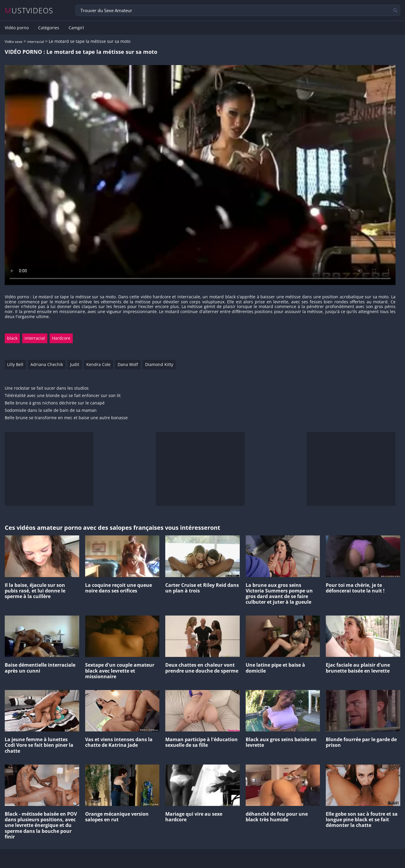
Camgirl (76, 28)
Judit (75, 364)
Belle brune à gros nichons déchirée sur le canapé (55, 403)
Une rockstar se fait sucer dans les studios (47, 388)
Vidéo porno (17, 28)
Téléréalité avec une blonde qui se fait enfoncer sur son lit (63, 396)
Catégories (49, 28)
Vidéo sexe (14, 42)
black (12, 338)
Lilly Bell (15, 364)
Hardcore (61, 338)
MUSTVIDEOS (29, 10)
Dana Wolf (128, 364)
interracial (36, 42)
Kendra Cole (98, 364)
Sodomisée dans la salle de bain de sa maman (51, 410)
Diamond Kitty (159, 364)
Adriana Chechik (47, 364)
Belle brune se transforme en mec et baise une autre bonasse (66, 418)
